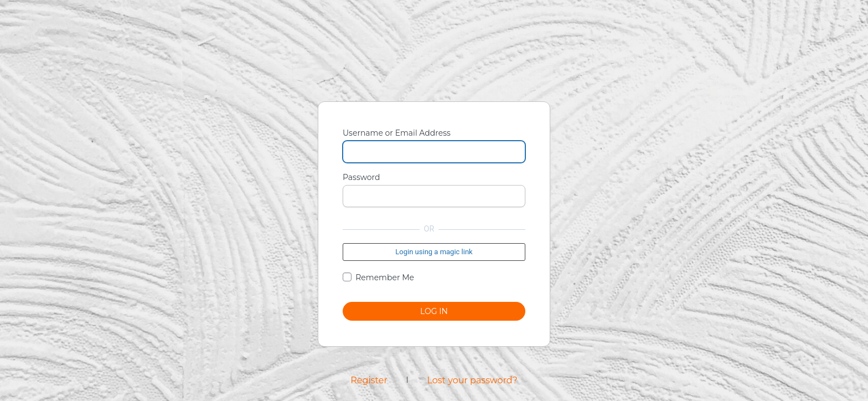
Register (369, 380)
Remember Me (385, 277)
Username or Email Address (397, 133)
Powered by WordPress (434, 67)
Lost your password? (472, 380)
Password (361, 177)
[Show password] (514, 196)
